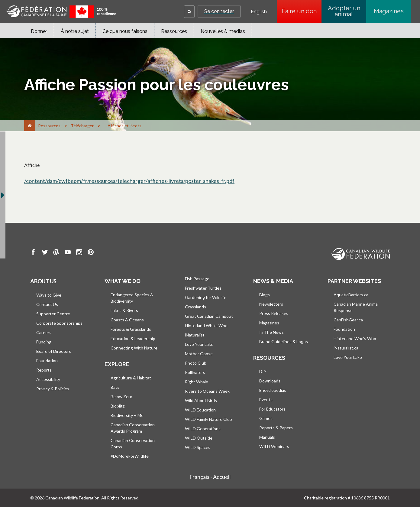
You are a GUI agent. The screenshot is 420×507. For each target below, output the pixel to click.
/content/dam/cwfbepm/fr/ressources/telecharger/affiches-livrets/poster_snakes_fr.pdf (129, 181)
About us (43, 281)
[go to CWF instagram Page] (79, 253)
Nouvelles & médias (223, 31)
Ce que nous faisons (125, 31)
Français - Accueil (210, 477)
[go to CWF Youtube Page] (68, 253)
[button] (189, 12)
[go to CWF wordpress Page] (56, 253)
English (259, 12)
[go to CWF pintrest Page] (91, 253)
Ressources (174, 31)
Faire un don (302, 11)
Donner (39, 31)
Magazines (389, 11)
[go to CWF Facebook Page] (33, 253)
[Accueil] (30, 126)
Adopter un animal (344, 11)
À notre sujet (75, 31)
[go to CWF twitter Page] (45, 253)
